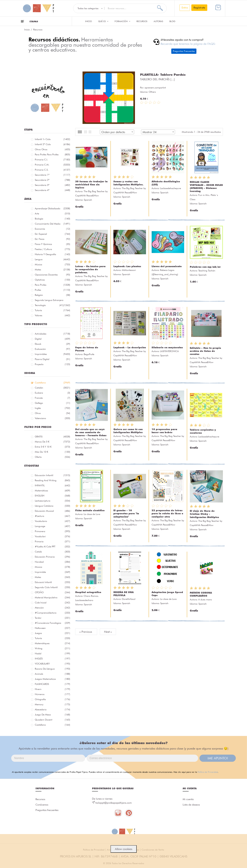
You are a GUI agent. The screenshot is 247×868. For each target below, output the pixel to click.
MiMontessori (129, 270)
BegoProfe (89, 354)
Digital (52, 339)
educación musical (52, 511)
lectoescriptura (52, 501)
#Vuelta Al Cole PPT (52, 547)
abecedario (52, 709)
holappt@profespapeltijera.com (114, 803)
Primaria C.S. (52, 170)
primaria (52, 541)
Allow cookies (124, 849)
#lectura (52, 516)
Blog (172, 21)
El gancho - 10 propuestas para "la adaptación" (126, 513)
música (52, 567)
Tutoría (52, 310)
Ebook (52, 344)
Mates (52, 270)
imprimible (52, 572)
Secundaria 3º (52, 185)
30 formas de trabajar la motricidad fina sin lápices (91, 184)
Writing (52, 648)
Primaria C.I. (52, 160)
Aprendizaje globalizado (52, 208)
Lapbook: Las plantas (127, 266)
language (52, 526)
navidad (52, 562)
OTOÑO (52, 592)
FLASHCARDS (52, 684)
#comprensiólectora (52, 613)
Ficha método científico (90, 510)
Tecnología (49, 305)
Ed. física (52, 239)
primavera (52, 531)
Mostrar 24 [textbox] (150, 132)
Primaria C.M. (52, 165)
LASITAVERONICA (169, 351)
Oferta (52, 457)
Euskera (52, 393)
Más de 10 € (52, 452)
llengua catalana (52, 506)
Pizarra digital (52, 359)
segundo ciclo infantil (52, 587)
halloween (52, 628)
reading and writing (52, 480)
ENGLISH (52, 496)
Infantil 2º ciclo (52, 144)
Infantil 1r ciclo (52, 139)
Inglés (52, 408)
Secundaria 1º (52, 175)
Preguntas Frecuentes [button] (184, 51)
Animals (52, 674)
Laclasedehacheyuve (171, 188)
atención (52, 608)
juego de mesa (52, 715)
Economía (52, 229)
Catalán (52, 388)
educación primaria (52, 557)
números (52, 694)
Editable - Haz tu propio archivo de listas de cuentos (205, 351)
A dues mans (205, 599)
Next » (108, 632)
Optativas (52, 280)
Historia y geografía (52, 254)
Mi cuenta (188, 799)
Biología (52, 219)
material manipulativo (52, 597)
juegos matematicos (52, 679)
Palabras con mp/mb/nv (205, 267)
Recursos (142, 21)
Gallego (52, 403)
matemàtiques (52, 643)
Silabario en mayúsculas (167, 347)
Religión (52, 295)
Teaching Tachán (207, 271)
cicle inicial (52, 603)
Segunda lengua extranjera (52, 301)
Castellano (52, 383)
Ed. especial (52, 234)
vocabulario (52, 521)
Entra (185, 8)
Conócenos (42, 805)
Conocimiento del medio (52, 224)
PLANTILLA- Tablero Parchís (163, 75)
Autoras (158, 21)
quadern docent (52, 720)
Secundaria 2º (52, 180)
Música (52, 264)
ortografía (52, 699)
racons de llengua (52, 669)
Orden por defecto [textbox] (113, 132)
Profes (52, 290)
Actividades (52, 334)
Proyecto (52, 364)
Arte (52, 214)
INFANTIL (52, 485)
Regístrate (199, 8)
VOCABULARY (52, 664)
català (52, 552)
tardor (52, 618)
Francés (52, 398)
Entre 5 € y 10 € (52, 447)
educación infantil (52, 475)
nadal (52, 653)
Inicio (89, 21)
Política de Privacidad (208, 772)
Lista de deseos (191, 805)
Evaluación (52, 349)
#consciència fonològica (52, 623)
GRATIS (52, 437)
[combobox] (117, 132)
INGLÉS (52, 659)
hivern (52, 689)
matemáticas (52, 491)
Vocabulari (52, 536)
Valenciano (52, 418)
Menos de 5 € (52, 442)
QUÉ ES (103, 21)
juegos (52, 633)
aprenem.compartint (155, 88)
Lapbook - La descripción (130, 347)
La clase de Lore (92, 514)
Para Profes (52, 285)
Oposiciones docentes (52, 275)
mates (52, 577)
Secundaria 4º (52, 190)
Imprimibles (52, 354)
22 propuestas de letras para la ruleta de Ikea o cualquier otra (167, 513)
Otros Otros (52, 149)
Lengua (52, 259)
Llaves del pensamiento (167, 266)
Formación (122, 21)
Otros (52, 413)
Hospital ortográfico (88, 592)
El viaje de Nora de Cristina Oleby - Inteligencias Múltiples (204, 514)
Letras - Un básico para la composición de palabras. (90, 269)
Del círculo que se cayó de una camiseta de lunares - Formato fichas (91, 432)
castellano (52, 725)
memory (52, 704)
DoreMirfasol (129, 599)
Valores (52, 315)
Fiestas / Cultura (52, 249)
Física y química (52, 244)
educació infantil (52, 582)
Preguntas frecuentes (47, 810)
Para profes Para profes (52, 154)
